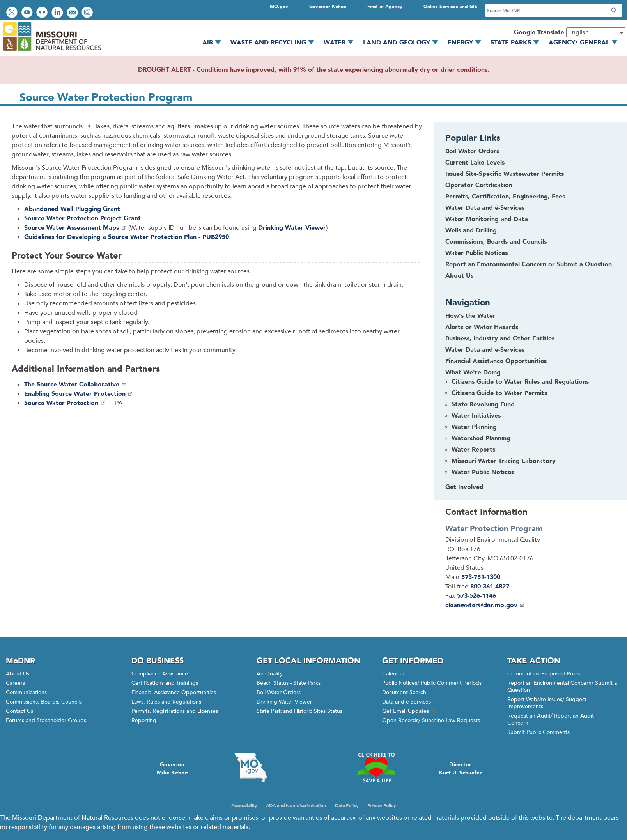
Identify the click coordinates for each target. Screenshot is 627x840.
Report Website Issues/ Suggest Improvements (547, 703)
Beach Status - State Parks (289, 683)
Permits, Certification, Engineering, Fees (505, 197)
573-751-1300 (481, 577)
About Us (459, 276)
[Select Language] (596, 32)
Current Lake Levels (475, 163)
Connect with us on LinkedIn (58, 13)
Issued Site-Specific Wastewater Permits (505, 174)
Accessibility (244, 806)
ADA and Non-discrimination (296, 806)
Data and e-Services (406, 702)
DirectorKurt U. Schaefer (461, 769)
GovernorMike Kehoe (172, 769)
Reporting (144, 720)
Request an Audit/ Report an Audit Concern (564, 719)
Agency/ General (586, 43)
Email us (73, 13)
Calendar (393, 674)
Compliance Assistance (160, 674)
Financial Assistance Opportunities (174, 692)
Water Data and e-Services (485, 208)
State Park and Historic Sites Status (299, 711)
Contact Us (19, 711)
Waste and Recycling (275, 43)
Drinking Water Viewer (284, 702)
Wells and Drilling (471, 230)
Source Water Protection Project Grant (82, 218)
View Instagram (88, 13)
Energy (467, 43)
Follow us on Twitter (13, 13)
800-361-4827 (490, 587)
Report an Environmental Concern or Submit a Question (529, 264)
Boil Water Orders (472, 151)
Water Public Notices (476, 253)
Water (341, 43)
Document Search (404, 692)
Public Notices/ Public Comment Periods (432, 683)
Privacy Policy (382, 806)
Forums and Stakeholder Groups (46, 720)
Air (214, 43)
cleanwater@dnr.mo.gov (485, 605)
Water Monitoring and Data (487, 219)
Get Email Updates (409, 711)
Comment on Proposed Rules (544, 674)
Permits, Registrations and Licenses (175, 711)
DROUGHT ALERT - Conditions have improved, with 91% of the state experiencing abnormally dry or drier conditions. (314, 70)
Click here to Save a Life (376, 767)
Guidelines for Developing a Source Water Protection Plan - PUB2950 (127, 237)
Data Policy (347, 806)
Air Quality (270, 674)
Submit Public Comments (538, 732)
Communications (26, 692)
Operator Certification (479, 185)
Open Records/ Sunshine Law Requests (431, 720)
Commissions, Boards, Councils (44, 702)
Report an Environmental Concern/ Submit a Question (562, 687)
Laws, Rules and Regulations (166, 702)
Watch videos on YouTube (28, 13)
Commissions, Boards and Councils (496, 242)
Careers (15, 683)
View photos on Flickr (43, 13)
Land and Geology (403, 43)
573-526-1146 (476, 596)
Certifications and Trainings (165, 683)
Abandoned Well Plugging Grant (72, 209)
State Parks (518, 43)
